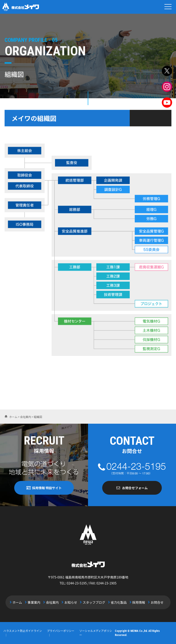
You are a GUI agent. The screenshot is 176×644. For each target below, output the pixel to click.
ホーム (18, 602)
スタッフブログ (94, 602)
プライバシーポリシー (60, 631)
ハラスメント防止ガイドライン (23, 631)
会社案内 (53, 602)
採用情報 (138, 602)
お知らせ (71, 602)
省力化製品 (118, 602)
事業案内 (34, 602)
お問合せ (157, 602)
